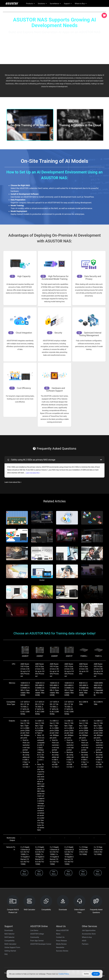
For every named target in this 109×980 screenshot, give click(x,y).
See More (24, 873)
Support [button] (68, 4)
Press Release (61, 941)
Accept (96, 974)
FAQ (6, 954)
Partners (85, 944)
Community (35, 937)
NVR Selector (9, 937)
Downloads (9, 930)
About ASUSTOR (62, 930)
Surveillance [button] (55, 4)
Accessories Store (89, 934)
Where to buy (87, 937)
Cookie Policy (64, 974)
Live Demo (34, 930)
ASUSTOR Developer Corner (41, 944)
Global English (92, 9)
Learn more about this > (33, 473)
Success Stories (62, 951)
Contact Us (60, 937)
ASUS (84, 941)
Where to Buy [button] (81, 4)
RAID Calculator (10, 944)
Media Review (61, 944)
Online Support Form (12, 947)
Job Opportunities (89, 930)
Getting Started (10, 951)
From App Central (37, 941)
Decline (86, 974)
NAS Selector (9, 934)
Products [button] (31, 4)
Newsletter (60, 947)
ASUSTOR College (37, 934)
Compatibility (9, 941)
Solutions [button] (42, 4)
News (58, 934)
